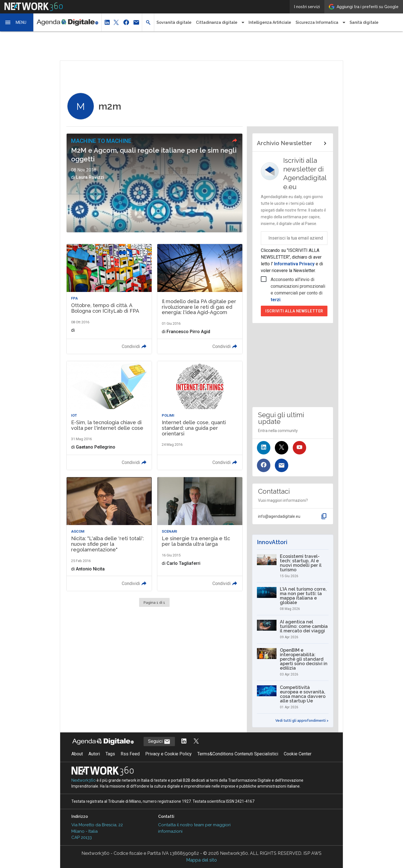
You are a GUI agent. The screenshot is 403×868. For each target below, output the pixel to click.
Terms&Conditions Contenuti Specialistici (238, 754)
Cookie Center (298, 754)
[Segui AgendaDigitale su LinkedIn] (184, 741)
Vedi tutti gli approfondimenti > (302, 721)
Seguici (159, 742)
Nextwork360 (84, 780)
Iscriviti (294, 311)
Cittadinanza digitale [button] (217, 22)
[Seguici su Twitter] (282, 448)
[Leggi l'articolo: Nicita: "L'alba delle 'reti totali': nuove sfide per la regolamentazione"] (109, 534)
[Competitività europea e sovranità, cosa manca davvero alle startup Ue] (293, 697)
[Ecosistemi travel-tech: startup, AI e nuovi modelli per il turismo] (293, 566)
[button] (17, 22)
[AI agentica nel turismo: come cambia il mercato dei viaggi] (293, 629)
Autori (94, 754)
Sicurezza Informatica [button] (317, 22)
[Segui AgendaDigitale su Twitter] (196, 741)
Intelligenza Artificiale (270, 22)
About (77, 754)
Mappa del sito (201, 860)
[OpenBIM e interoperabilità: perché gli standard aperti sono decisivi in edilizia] (293, 662)
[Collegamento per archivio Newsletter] (293, 143)
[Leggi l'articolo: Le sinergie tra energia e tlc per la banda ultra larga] (200, 534)
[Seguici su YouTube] (299, 448)
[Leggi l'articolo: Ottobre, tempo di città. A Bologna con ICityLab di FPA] (109, 299)
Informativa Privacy (294, 264)
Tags (110, 754)
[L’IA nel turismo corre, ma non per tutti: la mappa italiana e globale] (293, 599)
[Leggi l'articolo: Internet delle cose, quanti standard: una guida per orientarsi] (200, 416)
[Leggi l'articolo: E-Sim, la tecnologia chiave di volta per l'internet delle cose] (109, 416)
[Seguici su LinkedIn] (264, 448)
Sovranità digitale (174, 22)
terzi (276, 300)
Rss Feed (130, 754)
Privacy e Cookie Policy (168, 754)
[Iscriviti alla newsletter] (282, 465)
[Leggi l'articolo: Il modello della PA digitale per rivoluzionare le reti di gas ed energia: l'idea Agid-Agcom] (200, 299)
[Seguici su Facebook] (264, 465)
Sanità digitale (364, 22)
